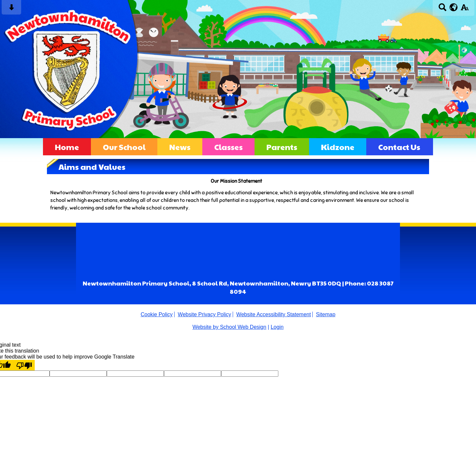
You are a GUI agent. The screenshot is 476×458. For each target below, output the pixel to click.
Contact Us (399, 147)
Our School (124, 147)
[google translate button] (454, 7)
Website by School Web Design (229, 327)
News (180, 147)
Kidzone (338, 147)
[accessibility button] (465, 9)
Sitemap (326, 314)
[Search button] (442, 9)
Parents (282, 147)
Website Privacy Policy (205, 314)
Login (277, 327)
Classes (228, 147)
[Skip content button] (11, 9)
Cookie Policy (157, 314)
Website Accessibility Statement (274, 314)
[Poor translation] (24, 365)
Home (67, 147)
